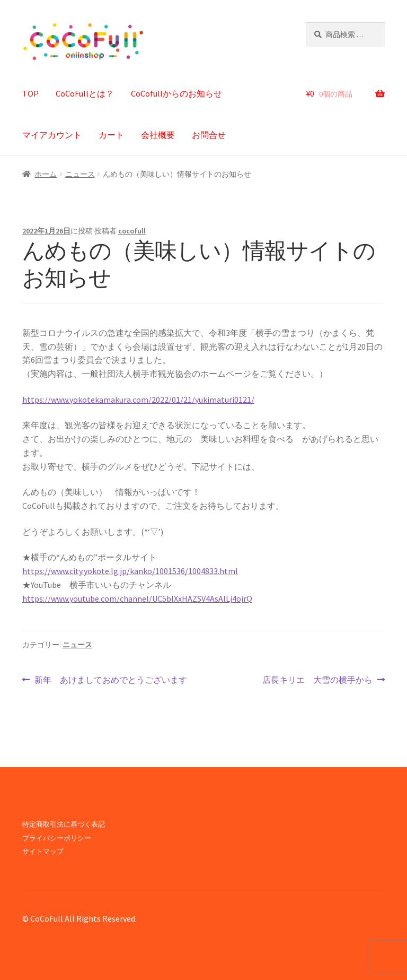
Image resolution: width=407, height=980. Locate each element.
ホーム (46, 174)
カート (111, 135)
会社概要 (158, 135)
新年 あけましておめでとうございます (110, 680)
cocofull (132, 231)
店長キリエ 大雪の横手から (317, 680)
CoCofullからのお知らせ (176, 93)
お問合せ (209, 135)
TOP (30, 93)
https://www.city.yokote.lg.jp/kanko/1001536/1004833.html (130, 571)
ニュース (80, 174)
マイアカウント (52, 135)
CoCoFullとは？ (85, 93)
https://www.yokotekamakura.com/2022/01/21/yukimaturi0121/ (138, 400)
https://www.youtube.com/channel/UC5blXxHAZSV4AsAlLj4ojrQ (137, 599)
